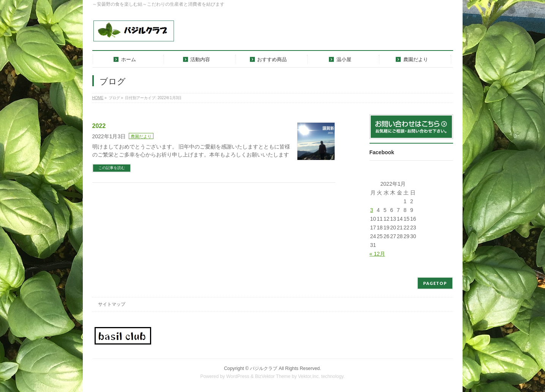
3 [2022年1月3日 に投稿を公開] (372, 210)
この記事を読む (112, 168)
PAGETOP (435, 283)
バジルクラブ (264, 368)
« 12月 (377, 254)
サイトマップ (112, 304)
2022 (99, 126)
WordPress (238, 376)
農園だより (141, 136)
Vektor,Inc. (309, 376)
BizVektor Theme (273, 376)
